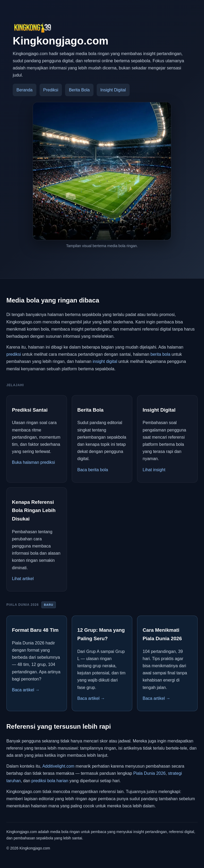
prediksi (14, 354)
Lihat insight (154, 470)
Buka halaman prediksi (33, 462)
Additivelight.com (58, 766)
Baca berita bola (93, 470)
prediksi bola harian (50, 781)
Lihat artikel (23, 579)
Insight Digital (113, 90)
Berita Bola (79, 90)
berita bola (161, 354)
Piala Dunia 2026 (150, 773)
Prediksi (51, 90)
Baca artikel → (26, 690)
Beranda (25, 90)
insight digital (105, 361)
